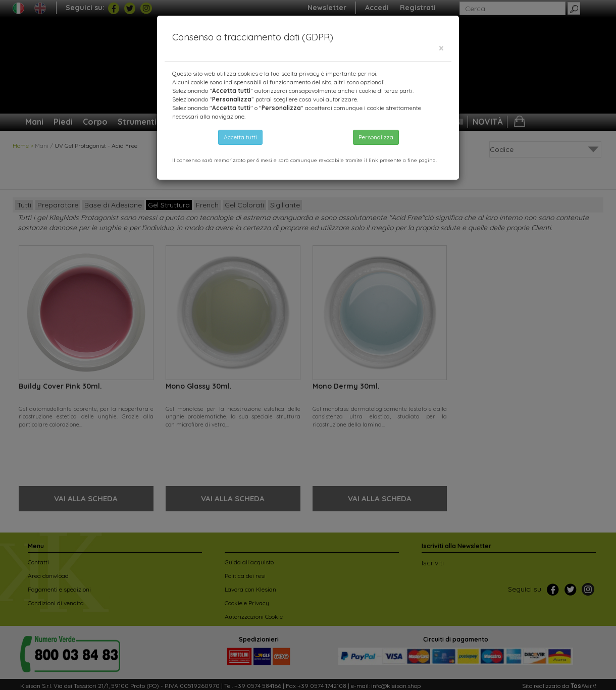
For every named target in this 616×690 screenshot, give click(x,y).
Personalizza (376, 137)
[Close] (441, 48)
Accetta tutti (240, 137)
